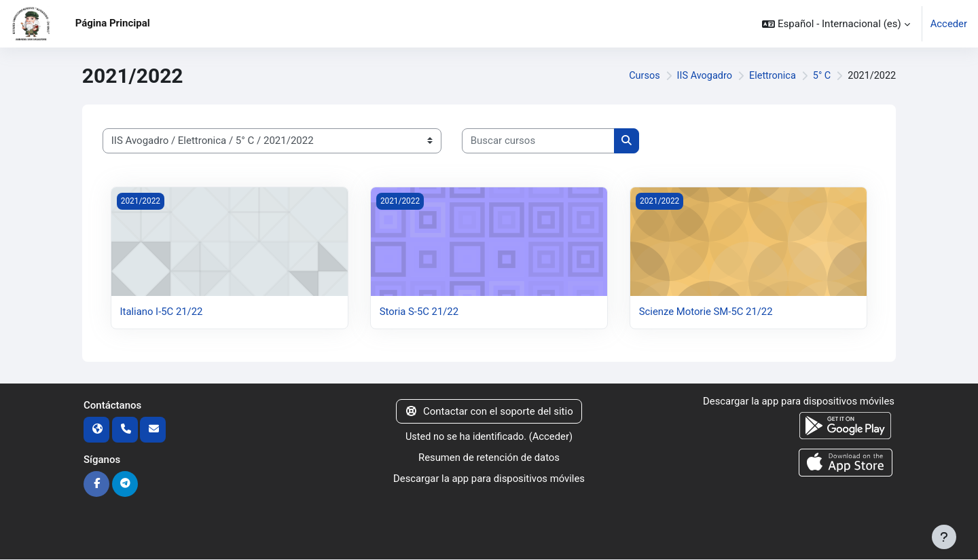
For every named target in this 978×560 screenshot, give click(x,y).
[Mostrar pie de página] (944, 537)
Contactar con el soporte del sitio (489, 411)
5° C (820, 76)
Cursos (637, 76)
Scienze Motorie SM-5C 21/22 (707, 312)
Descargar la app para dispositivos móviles (489, 478)
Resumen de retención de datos (489, 458)
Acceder (948, 24)
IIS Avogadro (699, 76)
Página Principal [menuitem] (113, 23)
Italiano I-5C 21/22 (162, 312)
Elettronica (769, 76)
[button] (836, 24)
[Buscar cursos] (538, 141)
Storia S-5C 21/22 (420, 312)
